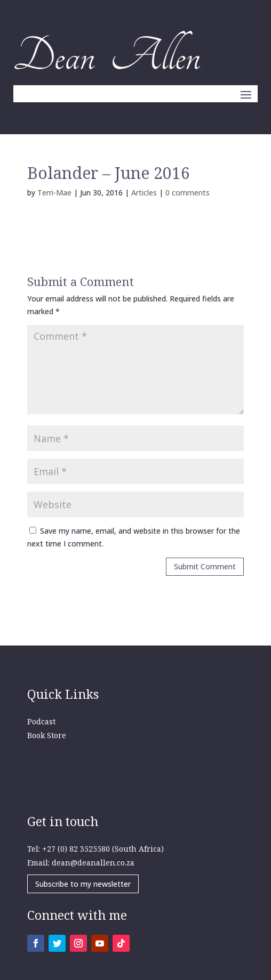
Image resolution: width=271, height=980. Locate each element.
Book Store (47, 735)
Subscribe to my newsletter (83, 884)
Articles (144, 193)
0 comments (188, 193)
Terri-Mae (54, 193)
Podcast (41, 721)
